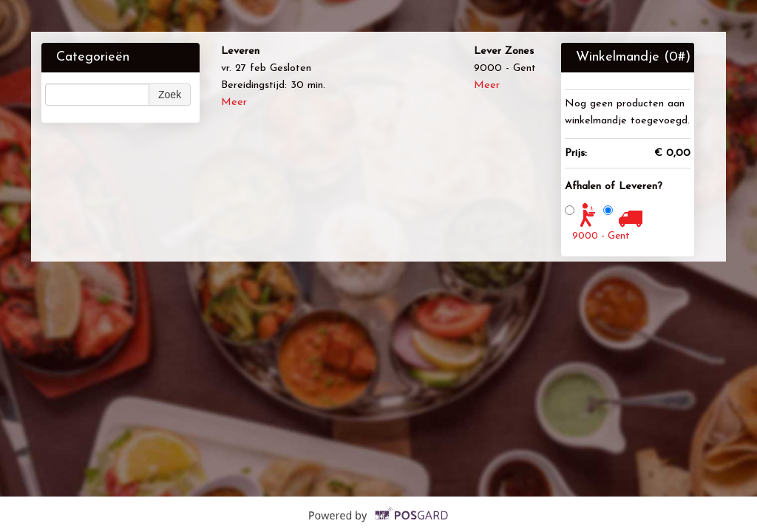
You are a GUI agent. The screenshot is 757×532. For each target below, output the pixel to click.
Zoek (170, 95)
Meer (234, 102)
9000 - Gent (601, 236)
